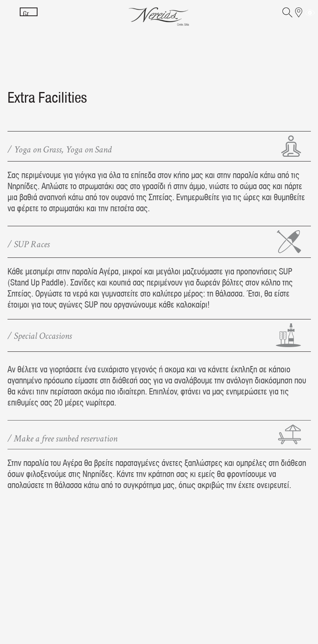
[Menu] (11, 17)
